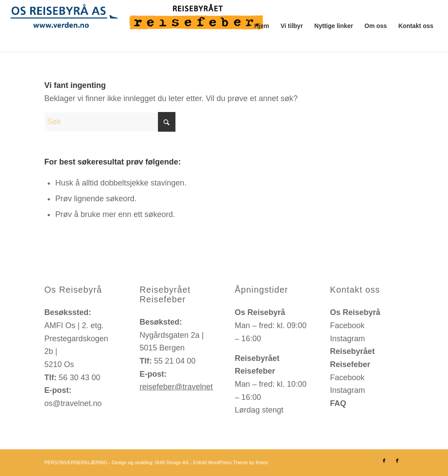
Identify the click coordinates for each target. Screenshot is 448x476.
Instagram (347, 339)
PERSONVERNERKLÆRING (76, 462)
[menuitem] (262, 26)
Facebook (347, 325)
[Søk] (110, 122)
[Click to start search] (167, 122)
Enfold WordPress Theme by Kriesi (230, 462)
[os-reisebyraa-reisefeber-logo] (140, 26)
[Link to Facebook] (384, 461)
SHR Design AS (172, 462)
